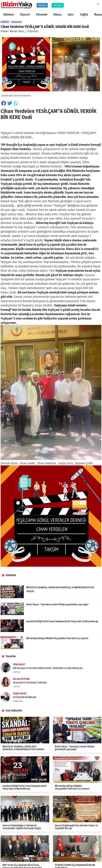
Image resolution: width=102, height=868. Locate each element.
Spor (71, 14)
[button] (98, 4)
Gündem (8, 14)
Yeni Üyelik (58, 5)
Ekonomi (42, 14)
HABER (5, 22)
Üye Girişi (42, 5)
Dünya (57, 14)
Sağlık (84, 14)
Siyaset (25, 14)
